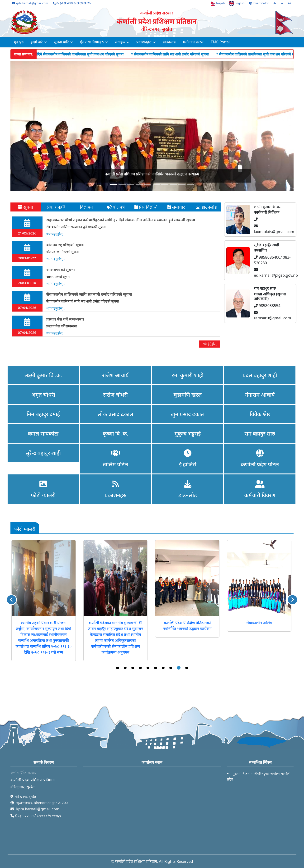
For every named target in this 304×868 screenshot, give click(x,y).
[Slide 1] (122, 185)
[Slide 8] (182, 185)
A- (275, 3)
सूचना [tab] (26, 207)
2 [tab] (125, 668)
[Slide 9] (190, 185)
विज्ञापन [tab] (86, 207)
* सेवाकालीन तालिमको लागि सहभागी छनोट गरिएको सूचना (194, 54)
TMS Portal (220, 42)
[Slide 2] (131, 185)
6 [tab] (156, 668)
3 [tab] (133, 668)
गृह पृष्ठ (19, 42)
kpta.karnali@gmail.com (30, 3)
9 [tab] (179, 668)
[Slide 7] (173, 185)
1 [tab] (118, 668)
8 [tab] (171, 668)
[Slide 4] (148, 185)
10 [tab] (187, 668)
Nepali (218, 4)
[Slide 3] (139, 185)
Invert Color (259, 3)
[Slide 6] (165, 185)
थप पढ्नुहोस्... (56, 234)
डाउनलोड (169, 42)
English (237, 4)
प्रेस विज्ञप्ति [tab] (146, 207)
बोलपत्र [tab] (116, 207)
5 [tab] (148, 668)
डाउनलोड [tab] (206, 207)
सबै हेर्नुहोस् (209, 344)
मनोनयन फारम (193, 42)
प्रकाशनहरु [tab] (56, 207)
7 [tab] (163, 668)
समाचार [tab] (176, 207)
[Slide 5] (156, 185)
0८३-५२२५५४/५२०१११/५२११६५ (72, 3)
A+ (290, 3)
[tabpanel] (116, 282)
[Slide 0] (114, 185)
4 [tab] (140, 668)
